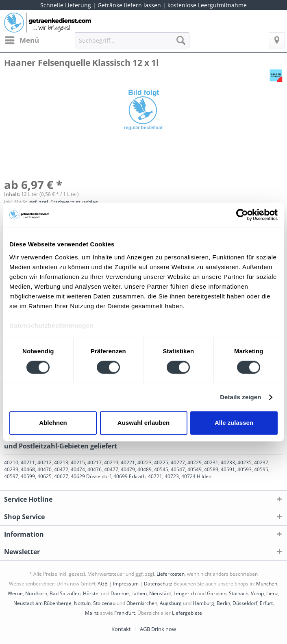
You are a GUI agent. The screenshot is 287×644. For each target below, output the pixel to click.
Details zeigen (240, 397)
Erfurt (266, 603)
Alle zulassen (234, 423)
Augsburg (171, 603)
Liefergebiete (187, 613)
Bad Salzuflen (65, 593)
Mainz (92, 613)
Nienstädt (160, 593)
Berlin (223, 603)
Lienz (272, 593)
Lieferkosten (171, 574)
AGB (103, 584)
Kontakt (121, 629)
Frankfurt (125, 613)
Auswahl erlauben (143, 423)
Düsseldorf (245, 603)
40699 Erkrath (129, 476)
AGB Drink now (158, 629)
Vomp (257, 593)
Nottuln (82, 603)
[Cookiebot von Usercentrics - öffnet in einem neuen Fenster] (242, 215)
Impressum (126, 584)
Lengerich (185, 593)
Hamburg (203, 603)
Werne (15, 593)
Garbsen (217, 593)
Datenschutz (158, 584)
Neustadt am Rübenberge (42, 603)
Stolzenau (104, 603)
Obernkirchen (142, 603)
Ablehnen (53, 423)
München (267, 584)
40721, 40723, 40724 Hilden (180, 476)
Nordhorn (36, 593)
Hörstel (91, 593)
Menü (22, 39)
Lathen (139, 593)
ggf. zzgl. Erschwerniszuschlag (64, 202)
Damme (120, 593)
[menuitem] (22, 40)
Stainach (239, 593)
